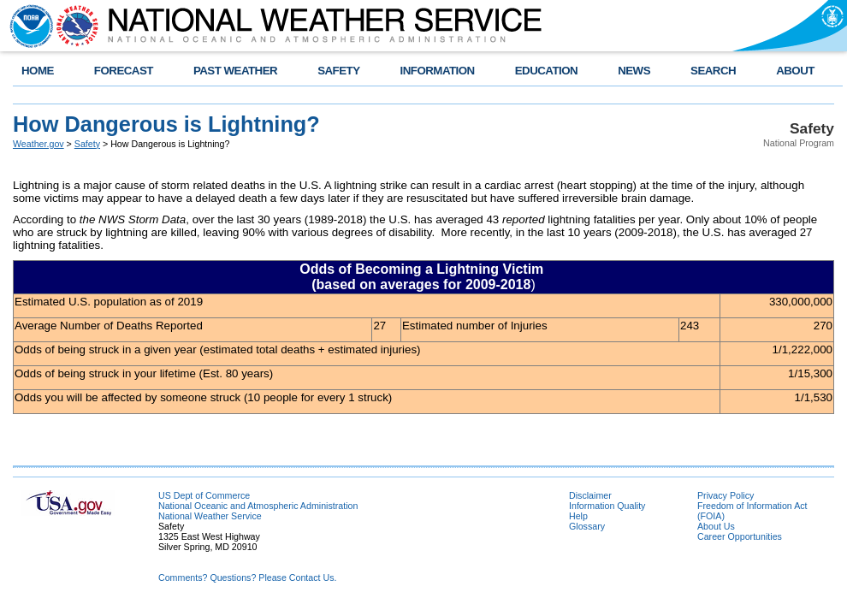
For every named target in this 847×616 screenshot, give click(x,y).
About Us (716, 526)
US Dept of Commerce (204, 495)
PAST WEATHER (235, 71)
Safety (87, 144)
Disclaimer (590, 495)
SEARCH (713, 71)
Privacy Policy (726, 495)
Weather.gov (38, 144)
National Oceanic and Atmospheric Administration (258, 506)
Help (578, 516)
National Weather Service (210, 516)
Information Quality (607, 506)
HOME (38, 71)
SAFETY (338, 71)
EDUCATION (546, 71)
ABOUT (795, 71)
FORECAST (124, 71)
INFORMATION (438, 71)
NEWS (634, 71)
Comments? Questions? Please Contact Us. (247, 577)
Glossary (587, 526)
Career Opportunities (740, 536)
